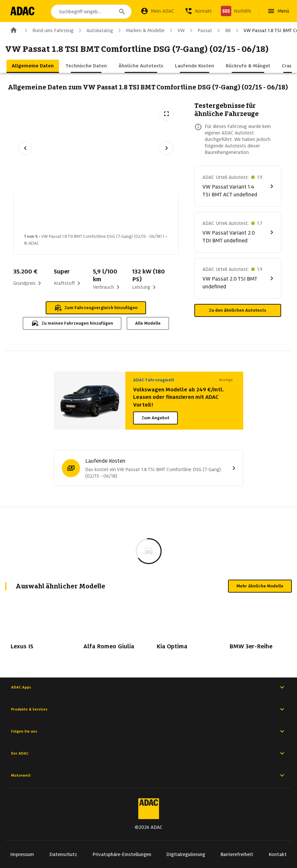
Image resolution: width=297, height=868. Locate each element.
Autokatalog (95, 30)
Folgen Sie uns (148, 731)
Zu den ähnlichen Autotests (238, 310)
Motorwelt (148, 775)
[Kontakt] (198, 11)
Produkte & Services (148, 709)
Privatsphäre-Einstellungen (122, 854)
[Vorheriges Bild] (25, 148)
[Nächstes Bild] (166, 148)
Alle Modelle (148, 323)
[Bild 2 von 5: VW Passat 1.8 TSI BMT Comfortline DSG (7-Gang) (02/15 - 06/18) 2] (93, 216)
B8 (223, 30)
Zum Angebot (155, 418)
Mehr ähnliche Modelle (260, 586)
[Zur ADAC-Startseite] (23, 11)
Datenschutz (63, 854)
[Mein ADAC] (157, 11)
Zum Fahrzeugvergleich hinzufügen (96, 308)
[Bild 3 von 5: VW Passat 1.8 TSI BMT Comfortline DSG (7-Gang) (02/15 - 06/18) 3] (144, 216)
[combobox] (92, 12)
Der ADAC (148, 753)
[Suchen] (122, 12)
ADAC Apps (148, 687)
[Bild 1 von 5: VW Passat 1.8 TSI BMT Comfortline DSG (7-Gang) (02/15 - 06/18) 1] (42, 216)
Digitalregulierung (186, 854)
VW (176, 30)
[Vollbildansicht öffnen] (166, 114)
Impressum (22, 854)
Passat (200, 30)
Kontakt (278, 854)
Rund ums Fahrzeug (48, 30)
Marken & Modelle (140, 30)
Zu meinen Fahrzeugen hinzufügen (72, 323)
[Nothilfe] (236, 11)
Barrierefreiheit (237, 854)
